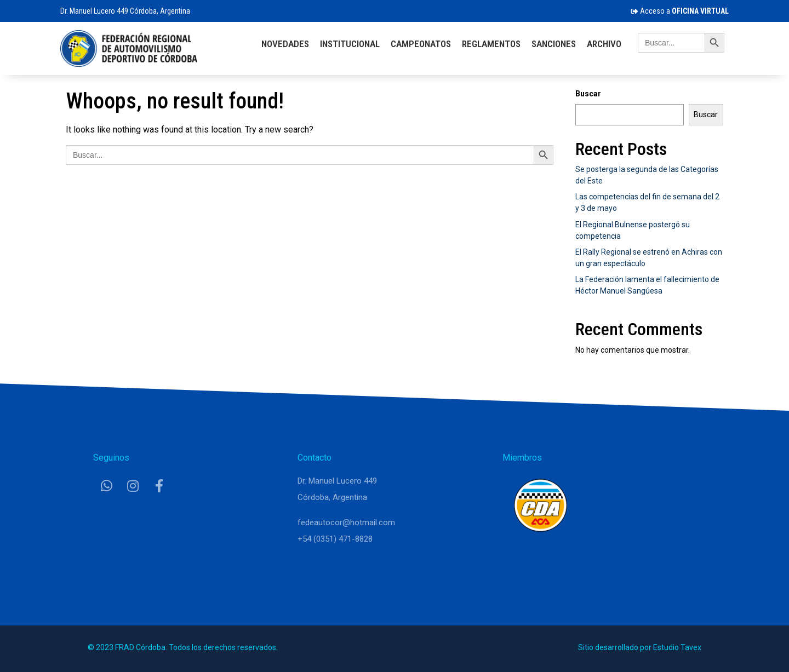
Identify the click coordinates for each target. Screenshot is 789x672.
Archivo (604, 44)
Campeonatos (421, 44)
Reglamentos (491, 44)
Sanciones (554, 44)
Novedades (285, 44)
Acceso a (680, 11)
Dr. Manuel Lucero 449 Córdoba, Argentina (125, 11)
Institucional (350, 44)
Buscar (588, 94)
